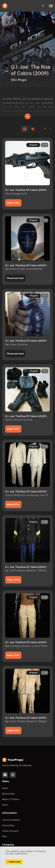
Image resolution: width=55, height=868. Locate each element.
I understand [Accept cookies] (14, 862)
